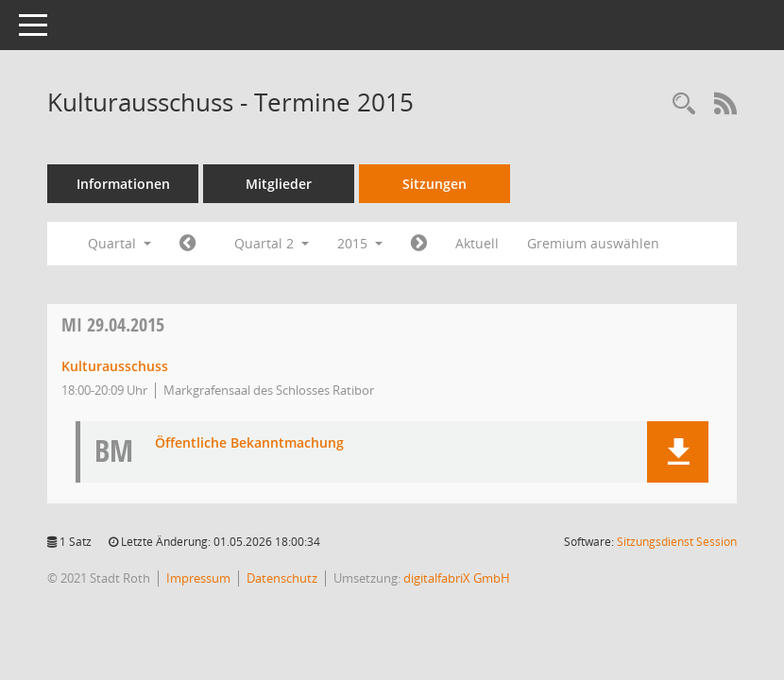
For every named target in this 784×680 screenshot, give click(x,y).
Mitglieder (279, 184)
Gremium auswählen (593, 243)
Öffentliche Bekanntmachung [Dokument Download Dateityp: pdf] (249, 443)
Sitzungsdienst (677, 542)
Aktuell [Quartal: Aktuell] (477, 243)
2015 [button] (360, 243)
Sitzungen (435, 184)
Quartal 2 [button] (272, 243)
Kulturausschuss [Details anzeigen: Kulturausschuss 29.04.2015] (115, 366)
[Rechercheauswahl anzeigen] (684, 104)
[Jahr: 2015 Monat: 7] (419, 244)
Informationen (123, 184)
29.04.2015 (113, 324)
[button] (678, 452)
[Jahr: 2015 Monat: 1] (187, 244)
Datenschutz (282, 578)
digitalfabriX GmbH (457, 578)
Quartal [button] (119, 243)
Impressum (198, 578)
